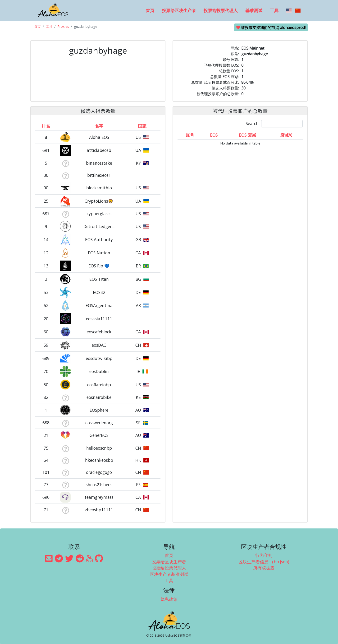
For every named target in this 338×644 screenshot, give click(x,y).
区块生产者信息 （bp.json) (264, 562)
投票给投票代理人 (221, 10)
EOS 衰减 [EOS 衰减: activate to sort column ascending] (248, 135)
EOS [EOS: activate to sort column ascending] (214, 135)
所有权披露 (264, 568)
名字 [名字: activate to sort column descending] (99, 126)
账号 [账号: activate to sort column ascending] (190, 135)
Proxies (63, 26)
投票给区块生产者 (179, 10)
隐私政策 (169, 599)
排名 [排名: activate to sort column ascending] (46, 126)
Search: (274, 124)
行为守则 (264, 555)
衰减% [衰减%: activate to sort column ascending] (286, 135)
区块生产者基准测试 (169, 574)
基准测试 (254, 10)
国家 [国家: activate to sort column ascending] (142, 126)
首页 (150, 10)
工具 (274, 10)
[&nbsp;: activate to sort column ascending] (66, 126)
